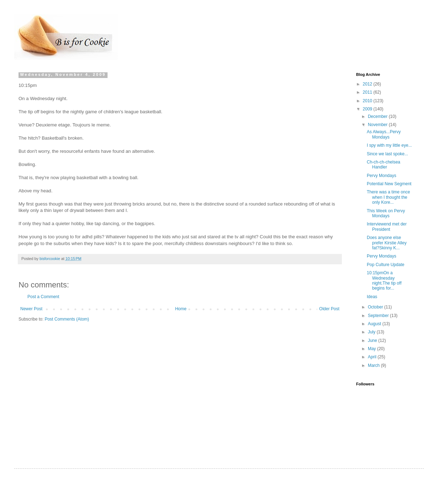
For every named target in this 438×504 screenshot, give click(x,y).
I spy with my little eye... (389, 145)
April (373, 357)
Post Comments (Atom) (67, 319)
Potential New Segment (389, 184)
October (376, 307)
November (378, 125)
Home (181, 309)
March (374, 365)
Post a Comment (43, 297)
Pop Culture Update (385, 265)
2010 (368, 101)
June (373, 341)
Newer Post (31, 309)
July (372, 332)
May (372, 349)
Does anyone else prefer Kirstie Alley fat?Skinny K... (387, 243)
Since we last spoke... (387, 154)
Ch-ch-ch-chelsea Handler (384, 165)
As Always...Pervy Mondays (384, 134)
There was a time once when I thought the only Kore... (388, 197)
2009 (368, 109)
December (378, 116)
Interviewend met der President (387, 227)
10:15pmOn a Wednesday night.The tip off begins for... (384, 280)
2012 (368, 84)
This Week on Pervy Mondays (386, 213)
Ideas (372, 297)
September (379, 316)
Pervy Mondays (382, 176)
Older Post (329, 309)
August (375, 324)
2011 (368, 92)
